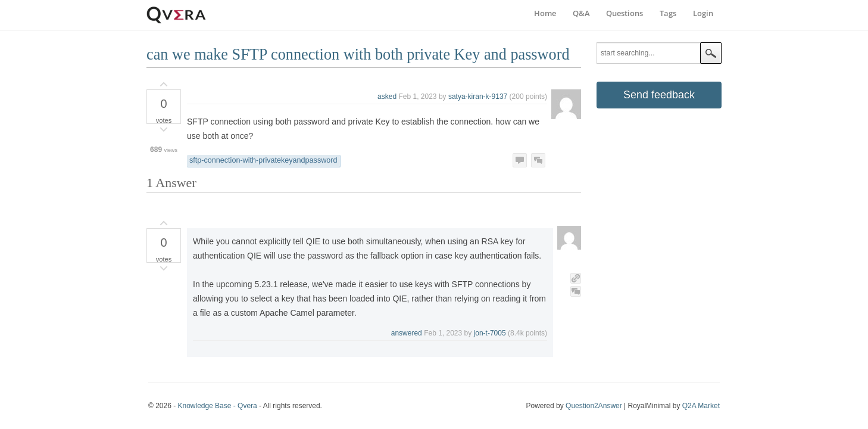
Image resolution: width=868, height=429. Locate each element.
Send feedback (659, 95)
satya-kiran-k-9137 (478, 97)
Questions (625, 13)
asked (387, 97)
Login (703, 13)
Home (545, 13)
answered (407, 333)
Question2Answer (594, 406)
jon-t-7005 (490, 333)
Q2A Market (701, 406)
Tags (668, 13)
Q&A (581, 13)
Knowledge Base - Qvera (217, 406)
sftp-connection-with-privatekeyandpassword (263, 160)
